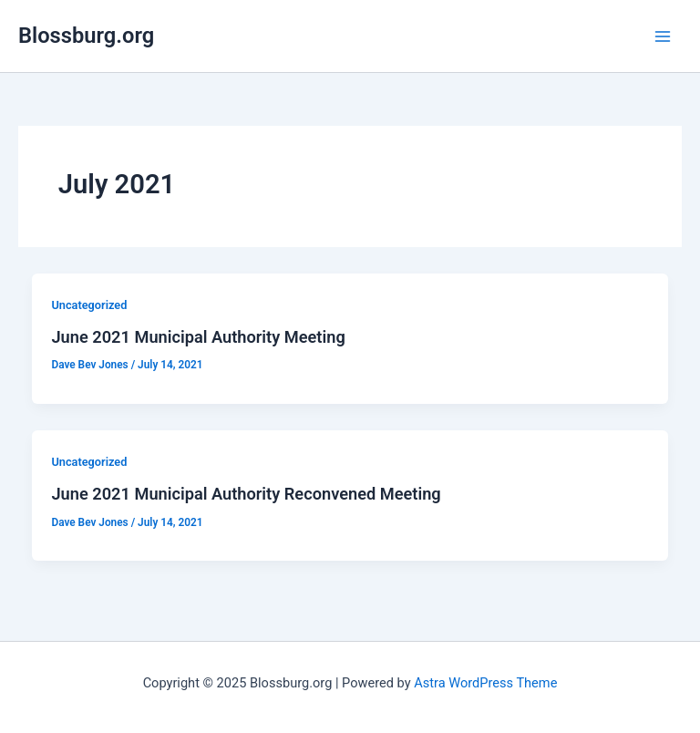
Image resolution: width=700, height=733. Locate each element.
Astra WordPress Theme (485, 683)
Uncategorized (89, 305)
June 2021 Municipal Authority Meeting (198, 337)
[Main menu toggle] (663, 36)
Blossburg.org (86, 36)
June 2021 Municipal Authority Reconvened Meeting (246, 494)
